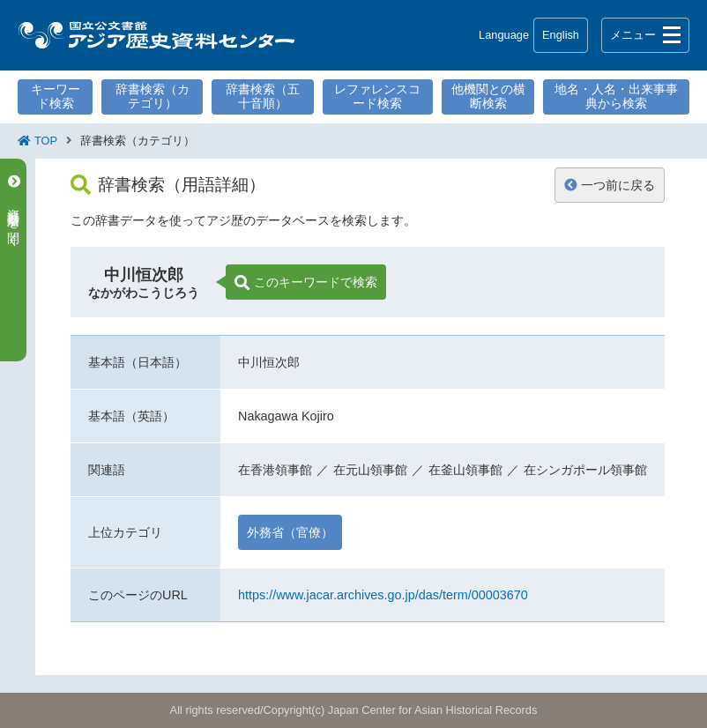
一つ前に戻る (610, 185)
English (561, 35)
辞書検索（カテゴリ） (153, 96)
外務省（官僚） (290, 532)
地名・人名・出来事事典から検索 (616, 96)
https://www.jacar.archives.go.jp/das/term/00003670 (383, 595)
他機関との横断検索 (488, 96)
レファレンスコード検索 (377, 96)
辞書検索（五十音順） (263, 96)
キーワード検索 (56, 96)
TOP (46, 141)
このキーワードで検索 (306, 283)
